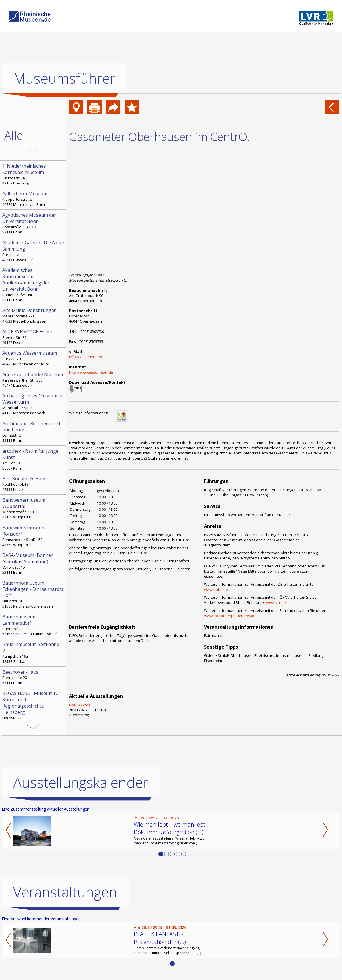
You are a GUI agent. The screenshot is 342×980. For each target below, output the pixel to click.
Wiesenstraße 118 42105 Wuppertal (33, 508)
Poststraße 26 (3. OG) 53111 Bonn (33, 223)
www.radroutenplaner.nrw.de (230, 616)
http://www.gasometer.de (91, 372)
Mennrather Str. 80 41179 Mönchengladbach (33, 404)
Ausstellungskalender (81, 782)
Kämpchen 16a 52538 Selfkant (33, 653)
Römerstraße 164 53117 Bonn (33, 285)
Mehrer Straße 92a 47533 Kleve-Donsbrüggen (33, 315)
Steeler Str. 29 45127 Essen (33, 337)
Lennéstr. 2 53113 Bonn (33, 432)
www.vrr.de (276, 602)
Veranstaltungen (65, 892)
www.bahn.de (216, 589)
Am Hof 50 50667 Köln (33, 459)
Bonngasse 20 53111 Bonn (33, 677)
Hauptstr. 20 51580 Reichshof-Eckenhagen (33, 594)
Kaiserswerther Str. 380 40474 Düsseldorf (33, 380)
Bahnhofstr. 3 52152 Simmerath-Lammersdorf (33, 625)
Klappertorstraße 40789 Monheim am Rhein (33, 199)
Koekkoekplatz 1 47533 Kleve (33, 484)
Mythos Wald (80, 705)
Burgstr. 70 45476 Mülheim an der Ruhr (33, 358)
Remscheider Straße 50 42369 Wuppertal (33, 536)
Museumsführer (64, 78)
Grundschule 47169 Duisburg (33, 174)
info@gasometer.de (86, 357)
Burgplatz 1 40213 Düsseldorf (33, 251)
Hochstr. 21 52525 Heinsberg (33, 708)
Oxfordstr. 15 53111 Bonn (33, 563)
